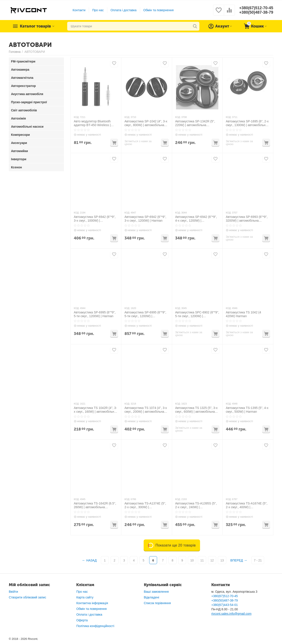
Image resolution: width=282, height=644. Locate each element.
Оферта (82, 620)
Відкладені (152, 597)
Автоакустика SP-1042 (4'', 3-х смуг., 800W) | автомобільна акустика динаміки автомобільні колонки (146, 123)
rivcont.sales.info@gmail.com (231, 614)
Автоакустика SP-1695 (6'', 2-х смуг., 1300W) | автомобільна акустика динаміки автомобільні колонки (247, 123)
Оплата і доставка (124, 10)
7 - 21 (258, 560)
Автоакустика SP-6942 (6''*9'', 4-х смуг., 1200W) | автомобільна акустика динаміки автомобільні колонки (196, 219)
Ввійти (13, 592)
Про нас (98, 10)
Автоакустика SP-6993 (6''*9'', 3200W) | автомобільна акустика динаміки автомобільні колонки (247, 219)
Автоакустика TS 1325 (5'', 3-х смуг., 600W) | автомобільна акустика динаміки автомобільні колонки (196, 410)
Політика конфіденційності (95, 626)
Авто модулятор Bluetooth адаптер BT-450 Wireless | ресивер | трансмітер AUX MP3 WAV (92, 123)
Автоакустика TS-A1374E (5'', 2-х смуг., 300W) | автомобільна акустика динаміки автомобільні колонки (145, 505)
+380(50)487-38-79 (256, 12)
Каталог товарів (36, 26)
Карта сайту (85, 597)
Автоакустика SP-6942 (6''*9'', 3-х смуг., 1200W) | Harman (145, 219)
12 (212, 560)
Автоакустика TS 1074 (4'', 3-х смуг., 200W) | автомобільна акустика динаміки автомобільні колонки (146, 410)
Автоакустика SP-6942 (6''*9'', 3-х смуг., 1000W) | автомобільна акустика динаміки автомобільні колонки (95, 219)
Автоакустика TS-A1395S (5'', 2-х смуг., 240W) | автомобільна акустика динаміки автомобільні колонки (196, 505)
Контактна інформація (92, 603)
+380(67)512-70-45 (256, 8)
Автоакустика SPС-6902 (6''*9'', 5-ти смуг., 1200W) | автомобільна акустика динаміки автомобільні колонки (197, 314)
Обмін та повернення (158, 10)
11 (202, 560)
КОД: (77, 117)
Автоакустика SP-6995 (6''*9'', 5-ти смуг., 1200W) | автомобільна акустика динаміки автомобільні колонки (145, 314)
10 (192, 560)
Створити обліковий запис (27, 597)
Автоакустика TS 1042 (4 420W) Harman (243, 314)
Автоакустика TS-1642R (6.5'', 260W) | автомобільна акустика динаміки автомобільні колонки (95, 505)
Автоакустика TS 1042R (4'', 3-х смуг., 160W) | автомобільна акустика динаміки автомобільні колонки (95, 410)
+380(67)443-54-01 (224, 605)
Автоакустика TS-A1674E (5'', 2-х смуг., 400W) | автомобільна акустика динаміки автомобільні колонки (247, 505)
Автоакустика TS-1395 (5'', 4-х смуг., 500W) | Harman (247, 410)
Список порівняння (157, 603)
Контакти (79, 10)
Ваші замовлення (156, 592)
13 (222, 560)
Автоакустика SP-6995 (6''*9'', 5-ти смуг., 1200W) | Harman (95, 314)
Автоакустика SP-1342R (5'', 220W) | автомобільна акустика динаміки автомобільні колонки (195, 123)
